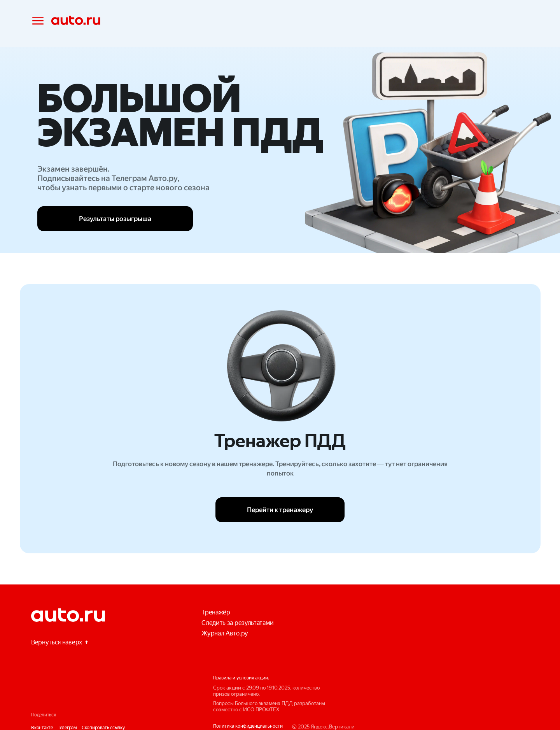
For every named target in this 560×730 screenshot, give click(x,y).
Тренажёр (216, 612)
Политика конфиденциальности (248, 726)
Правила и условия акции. (241, 678)
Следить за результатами (238, 623)
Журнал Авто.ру (225, 633)
